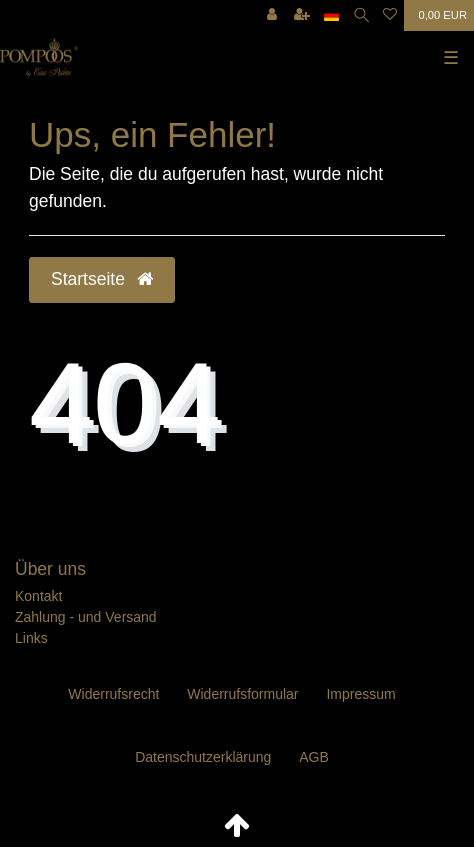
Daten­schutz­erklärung (203, 757)
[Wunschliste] (390, 15)
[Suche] (361, 15)
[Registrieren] (302, 15)
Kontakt (38, 596)
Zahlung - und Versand (86, 617)
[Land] (331, 15)
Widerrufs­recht (113, 694)
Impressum (360, 694)
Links (31, 638)
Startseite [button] (102, 279)
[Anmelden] (272, 15)
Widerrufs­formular (242, 694)
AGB (314, 757)
